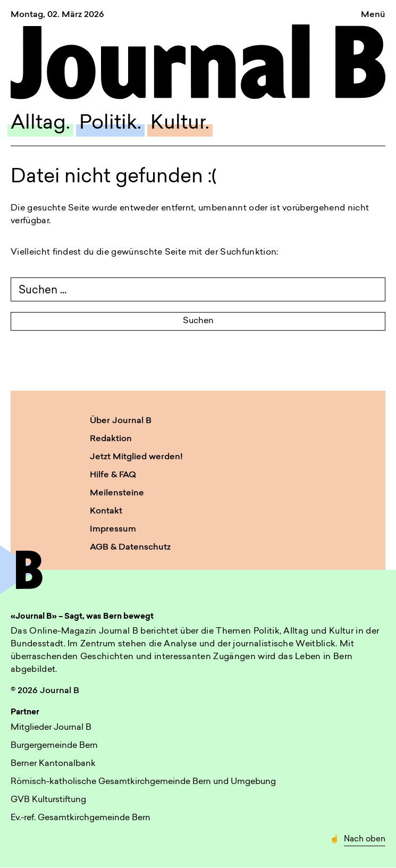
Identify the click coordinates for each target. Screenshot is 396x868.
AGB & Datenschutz (130, 547)
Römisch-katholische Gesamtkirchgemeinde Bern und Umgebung (143, 782)
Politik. (110, 124)
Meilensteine (117, 493)
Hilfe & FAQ (113, 475)
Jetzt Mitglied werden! (136, 457)
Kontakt (106, 511)
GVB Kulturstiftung (48, 800)
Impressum (113, 529)
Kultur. (180, 124)
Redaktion (111, 439)
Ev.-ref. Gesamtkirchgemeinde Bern (81, 818)
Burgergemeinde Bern (54, 746)
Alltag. (40, 124)
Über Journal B (121, 421)
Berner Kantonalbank (53, 764)
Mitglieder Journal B (51, 728)
